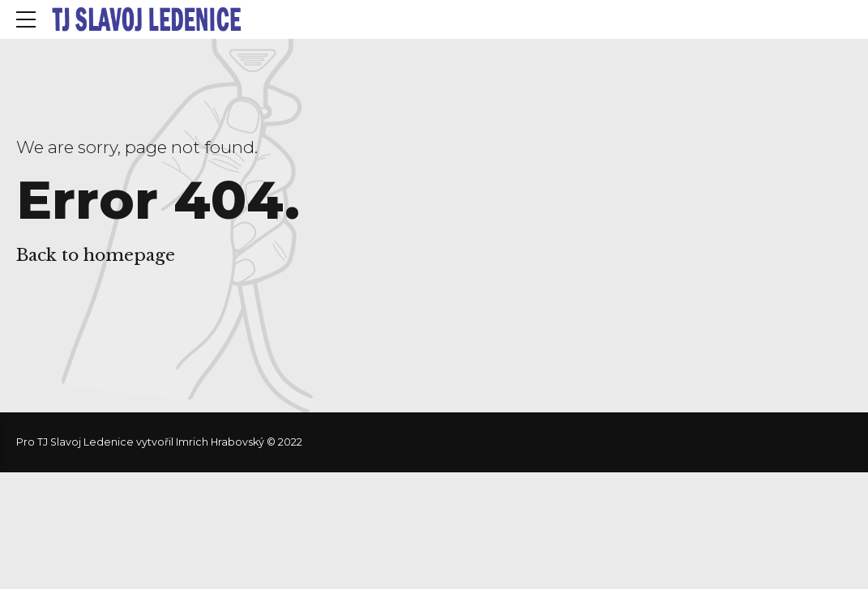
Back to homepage (96, 255)
